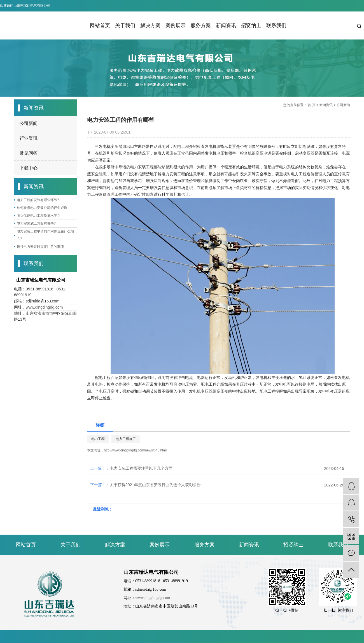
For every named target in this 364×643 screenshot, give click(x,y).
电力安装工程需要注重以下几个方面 (141, 468)
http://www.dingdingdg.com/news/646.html (135, 450)
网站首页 (100, 25)
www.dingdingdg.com (44, 307)
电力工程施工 (126, 439)
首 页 (312, 105)
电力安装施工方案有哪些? (36, 223)
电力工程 (98, 439)
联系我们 (276, 25)
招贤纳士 (251, 25)
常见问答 (29, 153)
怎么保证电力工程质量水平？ (39, 216)
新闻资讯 (226, 25)
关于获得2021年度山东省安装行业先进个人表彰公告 (155, 485)
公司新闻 (29, 123)
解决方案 (150, 25)
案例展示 (176, 25)
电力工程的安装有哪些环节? (38, 200)
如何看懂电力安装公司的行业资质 (42, 208)
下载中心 (29, 168)
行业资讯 (29, 138)
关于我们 (125, 25)
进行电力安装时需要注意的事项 (40, 247)
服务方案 (201, 25)
